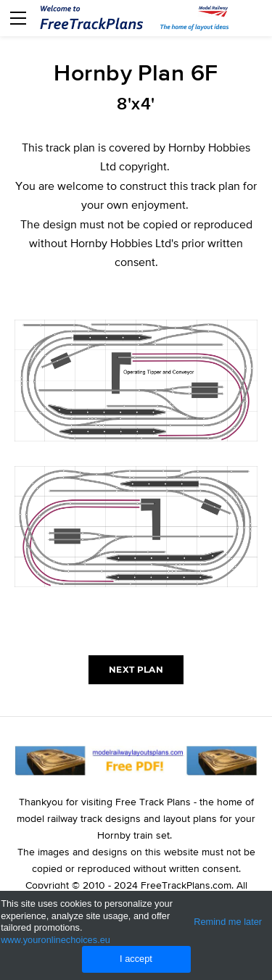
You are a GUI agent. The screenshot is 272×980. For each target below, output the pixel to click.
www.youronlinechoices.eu (55, 940)
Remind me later (228, 922)
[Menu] (18, 18)
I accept (136, 959)
